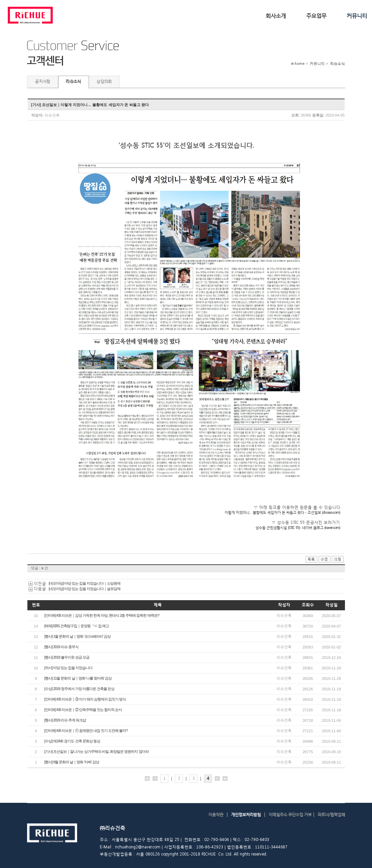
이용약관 (216, 814)
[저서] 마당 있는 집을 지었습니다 (68, 668)
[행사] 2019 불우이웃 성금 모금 (67, 657)
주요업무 (316, 15)
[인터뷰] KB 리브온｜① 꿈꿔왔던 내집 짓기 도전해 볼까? (86, 731)
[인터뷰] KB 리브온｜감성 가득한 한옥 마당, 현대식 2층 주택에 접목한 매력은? (102, 615)
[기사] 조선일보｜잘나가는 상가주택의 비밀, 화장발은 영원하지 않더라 (97, 751)
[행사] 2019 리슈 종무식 (61, 647)
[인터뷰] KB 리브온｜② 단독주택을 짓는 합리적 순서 (83, 710)
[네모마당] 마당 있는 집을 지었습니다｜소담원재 (85, 583)
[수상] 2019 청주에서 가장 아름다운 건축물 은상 (79, 689)
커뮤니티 (357, 15)
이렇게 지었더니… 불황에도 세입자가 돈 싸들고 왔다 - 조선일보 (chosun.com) (282, 513)
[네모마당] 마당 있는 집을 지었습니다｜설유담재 (85, 589)
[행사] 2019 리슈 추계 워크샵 (65, 720)
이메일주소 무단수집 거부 (290, 814)
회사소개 (276, 15)
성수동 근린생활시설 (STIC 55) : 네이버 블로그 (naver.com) (298, 528)
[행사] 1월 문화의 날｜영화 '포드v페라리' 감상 (77, 636)
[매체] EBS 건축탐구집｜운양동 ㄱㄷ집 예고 (77, 626)
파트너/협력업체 (331, 814)
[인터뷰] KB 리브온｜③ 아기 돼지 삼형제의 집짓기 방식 (85, 699)
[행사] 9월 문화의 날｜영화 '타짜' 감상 (72, 762)
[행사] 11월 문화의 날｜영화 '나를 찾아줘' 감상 (78, 678)
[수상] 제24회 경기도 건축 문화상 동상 (72, 741)
